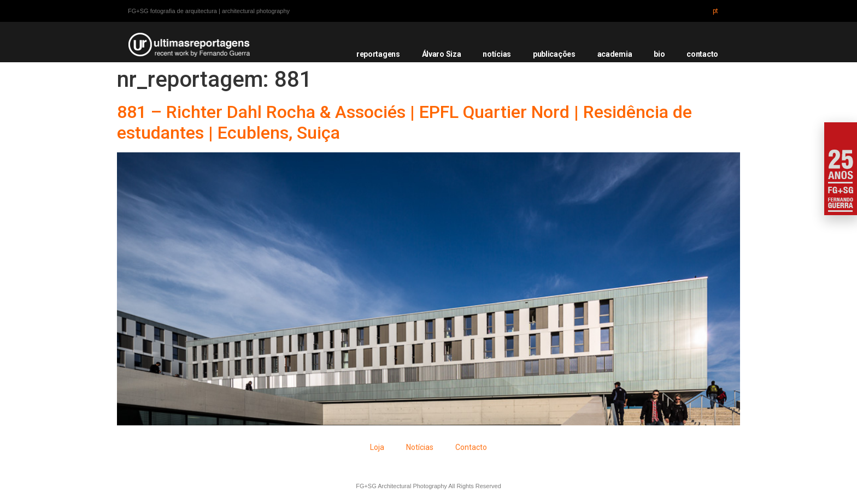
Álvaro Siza (442, 54)
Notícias (420, 447)
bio (659, 54)
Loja (377, 447)
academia (615, 54)
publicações (554, 54)
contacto (702, 54)
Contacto (471, 447)
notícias (497, 54)
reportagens (378, 54)
